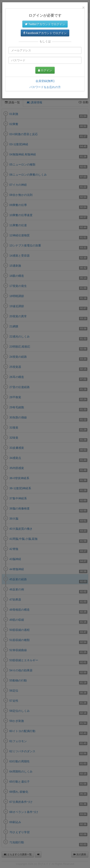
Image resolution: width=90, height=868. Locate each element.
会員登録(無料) (45, 81)
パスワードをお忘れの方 (45, 87)
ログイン (45, 70)
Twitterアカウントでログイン (45, 24)
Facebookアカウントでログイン (45, 33)
